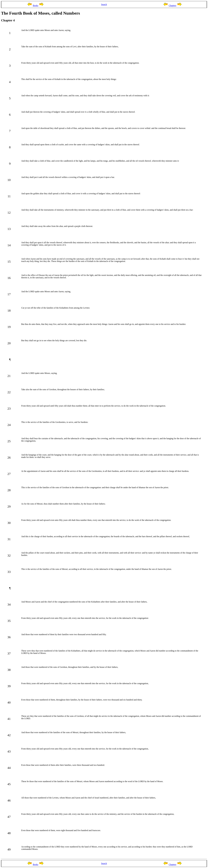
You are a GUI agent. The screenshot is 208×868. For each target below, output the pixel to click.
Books (35, 6)
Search (104, 4)
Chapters (173, 6)
